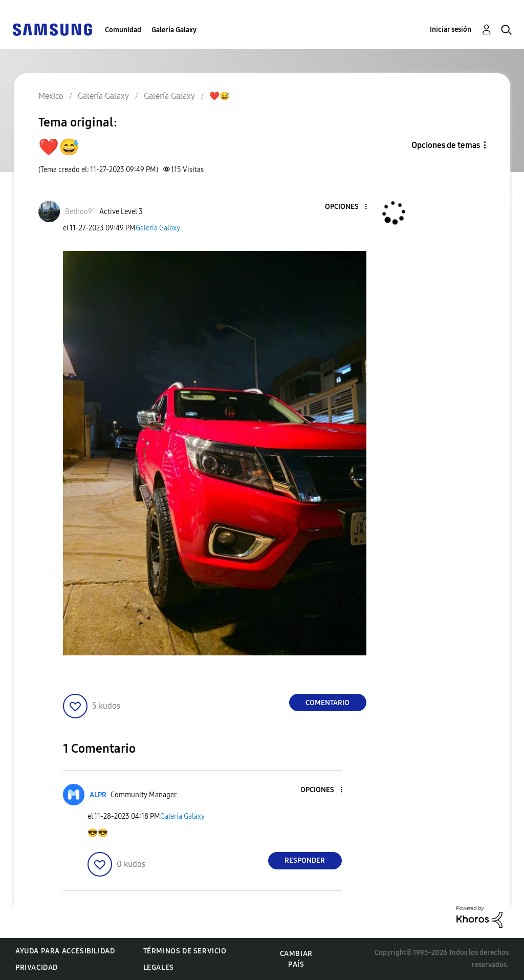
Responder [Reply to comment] (305, 860)
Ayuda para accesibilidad (65, 951)
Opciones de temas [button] (446, 145)
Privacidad (37, 967)
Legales (159, 967)
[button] (348, 207)
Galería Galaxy (174, 30)
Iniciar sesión (451, 29)
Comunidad (123, 30)
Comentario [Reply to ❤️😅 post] (327, 703)
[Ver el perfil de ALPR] (98, 795)
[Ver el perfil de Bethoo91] (80, 212)
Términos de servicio (185, 951)
